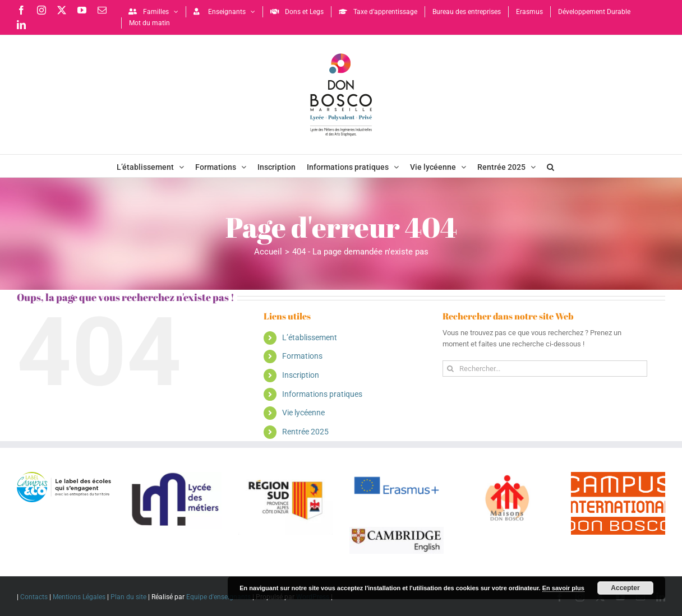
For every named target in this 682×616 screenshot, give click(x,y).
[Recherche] (451, 369)
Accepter (625, 588)
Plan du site (128, 597)
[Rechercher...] (545, 369)
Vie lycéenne (303, 413)
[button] (550, 166)
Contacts (34, 597)
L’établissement (310, 337)
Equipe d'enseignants (218, 597)
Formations (302, 356)
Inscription (301, 375)
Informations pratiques (322, 394)
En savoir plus (563, 588)
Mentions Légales (79, 597)
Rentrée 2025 (305, 432)
